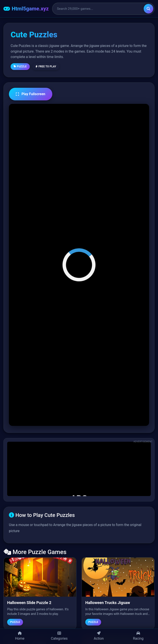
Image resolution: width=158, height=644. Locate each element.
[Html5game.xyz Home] (26, 9)
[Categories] (59, 636)
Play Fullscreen (31, 94)
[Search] (148, 9)
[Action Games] (99, 636)
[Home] (20, 636)
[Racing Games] (138, 636)
